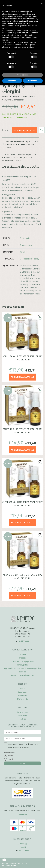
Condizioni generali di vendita (23, 675)
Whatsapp (22, 844)
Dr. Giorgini (25, 238)
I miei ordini (22, 716)
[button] (42, 4)
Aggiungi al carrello (24, 130)
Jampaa (13, 865)
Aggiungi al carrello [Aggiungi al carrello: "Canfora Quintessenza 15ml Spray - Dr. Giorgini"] (23, 450)
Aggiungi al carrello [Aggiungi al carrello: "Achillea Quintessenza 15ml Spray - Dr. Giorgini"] (23, 377)
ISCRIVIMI (22, 763)
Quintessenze (26, 245)
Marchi (23, 688)
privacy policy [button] (7, 16)
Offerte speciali (22, 699)
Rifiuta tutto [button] (12, 81)
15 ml (22, 252)
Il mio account (23, 712)
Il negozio (22, 658)
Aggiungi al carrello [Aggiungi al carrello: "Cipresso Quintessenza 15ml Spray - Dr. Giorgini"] (23, 523)
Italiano (10, 756)
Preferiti (22, 719)
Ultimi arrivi (23, 695)
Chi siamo (23, 654)
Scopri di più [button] (22, 75)
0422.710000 (24, 641)
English (11, 759)
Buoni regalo (22, 692)
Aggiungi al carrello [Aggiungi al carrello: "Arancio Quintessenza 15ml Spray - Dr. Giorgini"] (23, 596)
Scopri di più (23, 815)
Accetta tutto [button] (33, 81)
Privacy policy (22, 665)
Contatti (23, 847)
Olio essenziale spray (30, 259)
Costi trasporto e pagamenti (22, 661)
